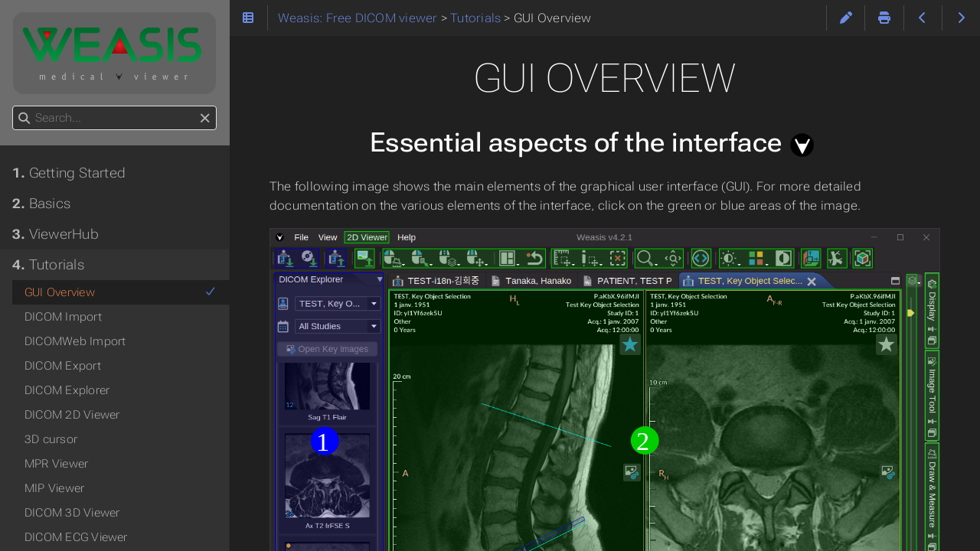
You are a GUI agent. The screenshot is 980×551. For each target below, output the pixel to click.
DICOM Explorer (67, 390)
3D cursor (51, 439)
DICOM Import (63, 317)
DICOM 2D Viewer (72, 415)
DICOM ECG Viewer (76, 537)
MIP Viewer (54, 488)
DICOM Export (63, 366)
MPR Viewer (56, 464)
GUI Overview (121, 292)
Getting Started (69, 173)
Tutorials (48, 265)
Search (13, 106)
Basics (41, 204)
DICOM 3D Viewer (72, 513)
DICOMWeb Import (75, 341)
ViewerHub (56, 234)
